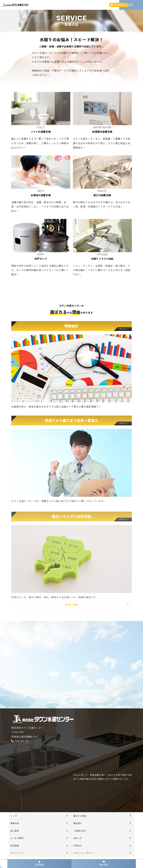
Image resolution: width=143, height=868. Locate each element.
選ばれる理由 (80, 816)
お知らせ (78, 838)
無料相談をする (119, 5)
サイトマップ (17, 853)
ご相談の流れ (80, 831)
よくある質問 (17, 838)
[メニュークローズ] (127, 5)
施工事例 (15, 831)
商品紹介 (78, 823)
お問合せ (78, 846)
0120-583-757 (22, 741)
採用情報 (39, 863)
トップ (14, 816)
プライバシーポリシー (84, 853)
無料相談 (104, 863)
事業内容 (15, 823)
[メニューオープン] (126, 4)
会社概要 (15, 846)
